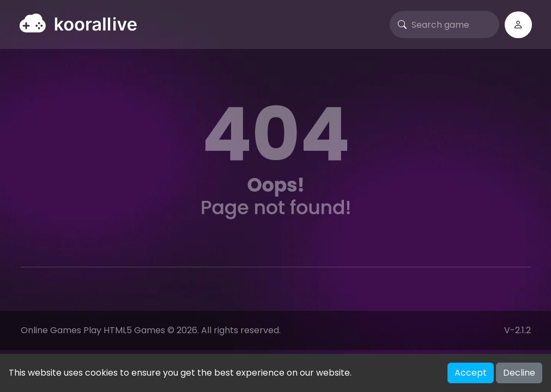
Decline (519, 373)
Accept (471, 373)
